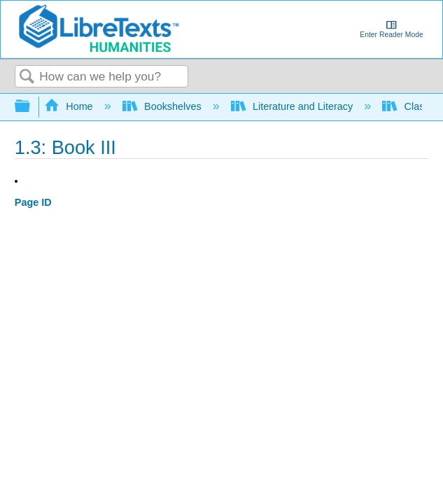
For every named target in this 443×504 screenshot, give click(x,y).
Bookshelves (163, 106)
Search (27, 77)
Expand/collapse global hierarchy (31, 107)
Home (70, 106)
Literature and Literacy (294, 106)
